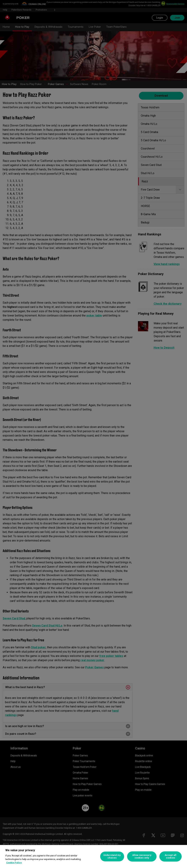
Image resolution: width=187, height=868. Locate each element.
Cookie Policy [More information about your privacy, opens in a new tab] (14, 863)
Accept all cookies (171, 856)
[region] (93, 856)
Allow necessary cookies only (142, 856)
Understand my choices (112, 856)
